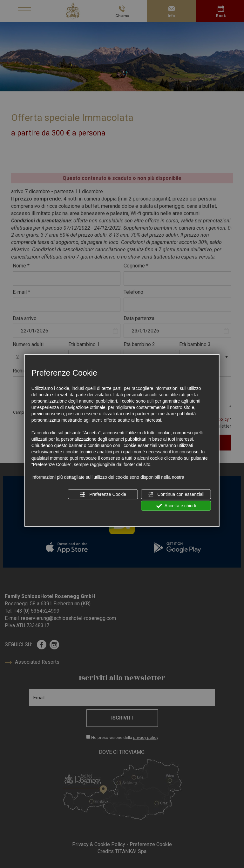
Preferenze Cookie (103, 495)
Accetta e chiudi (176, 506)
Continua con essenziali (176, 495)
